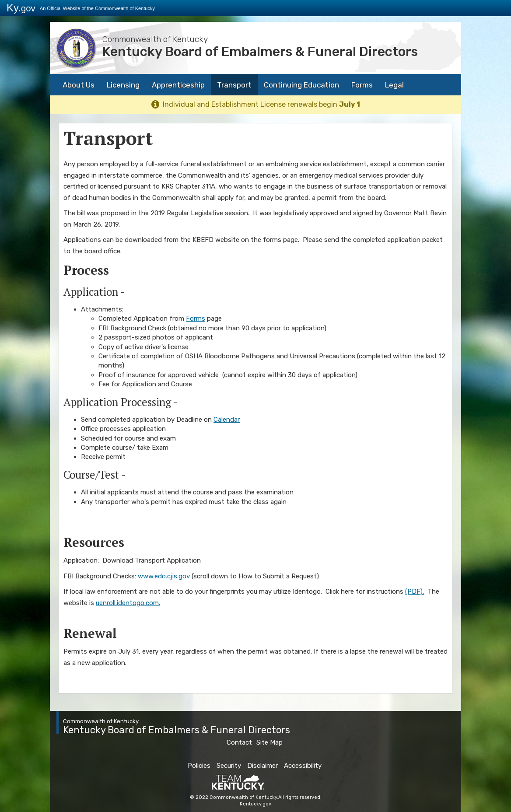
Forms (362, 85)
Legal (394, 85)
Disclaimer (262, 766)
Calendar (227, 420)
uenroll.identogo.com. (128, 603)
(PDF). (415, 591)
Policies (199, 766)
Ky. (21, 8)
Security (229, 766)
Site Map (269, 742)
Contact (239, 742)
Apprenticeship (178, 85)
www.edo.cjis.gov (164, 576)
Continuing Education (301, 85)
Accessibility (303, 766)
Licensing (123, 85)
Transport (234, 85)
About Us (79, 85)
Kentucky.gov (255, 804)
